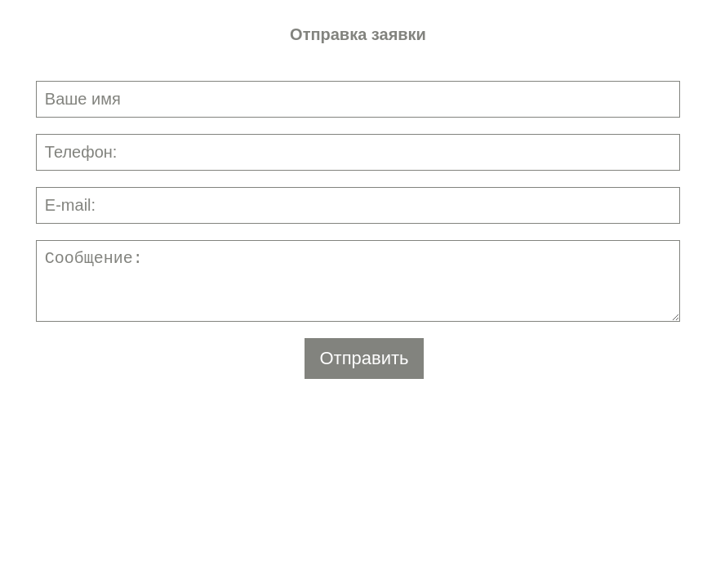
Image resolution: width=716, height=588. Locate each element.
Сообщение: (358, 281)
